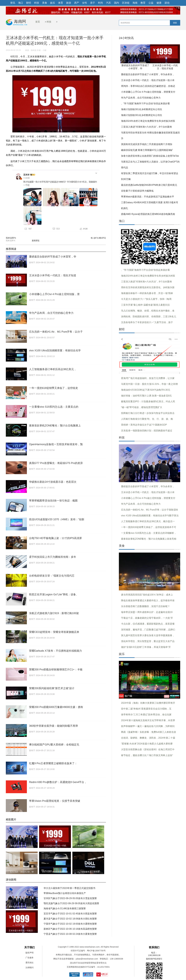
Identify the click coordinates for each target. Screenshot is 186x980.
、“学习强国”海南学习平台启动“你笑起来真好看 (145, 104)
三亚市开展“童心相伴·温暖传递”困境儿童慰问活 (145, 305)
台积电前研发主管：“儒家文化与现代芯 (52, 576)
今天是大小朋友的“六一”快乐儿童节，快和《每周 (146, 299)
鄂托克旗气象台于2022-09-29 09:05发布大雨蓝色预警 (71, 903)
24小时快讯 (126, 38)
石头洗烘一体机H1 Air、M (22, 872)
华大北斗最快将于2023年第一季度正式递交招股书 (69, 888)
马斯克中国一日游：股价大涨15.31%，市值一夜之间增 (149, 384)
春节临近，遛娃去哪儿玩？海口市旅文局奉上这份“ (147, 755)
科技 (49, 22)
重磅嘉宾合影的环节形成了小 (22, 907)
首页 (38, 22)
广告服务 (29, 958)
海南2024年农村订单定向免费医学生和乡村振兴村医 (148, 121)
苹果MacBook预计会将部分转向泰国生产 (65, 893)
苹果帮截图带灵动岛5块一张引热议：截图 (53, 501)
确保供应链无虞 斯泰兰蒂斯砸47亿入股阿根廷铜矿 (147, 150)
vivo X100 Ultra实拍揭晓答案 (55, 872)
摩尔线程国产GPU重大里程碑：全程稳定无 (54, 745)
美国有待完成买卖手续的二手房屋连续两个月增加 (147, 144)
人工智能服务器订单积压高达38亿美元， (53, 369)
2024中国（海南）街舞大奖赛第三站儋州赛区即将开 (148, 703)
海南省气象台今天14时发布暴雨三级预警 (65, 908)
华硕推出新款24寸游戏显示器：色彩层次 (53, 482)
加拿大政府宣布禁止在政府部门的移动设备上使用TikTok (150, 156)
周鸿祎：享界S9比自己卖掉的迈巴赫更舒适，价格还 (148, 86)
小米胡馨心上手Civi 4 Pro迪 (88, 846)
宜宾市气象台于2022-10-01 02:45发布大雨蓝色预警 (70, 914)
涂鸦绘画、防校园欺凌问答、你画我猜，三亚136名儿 (149, 317)
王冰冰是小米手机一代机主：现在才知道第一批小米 (148, 80)
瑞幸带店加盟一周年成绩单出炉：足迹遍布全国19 (147, 612)
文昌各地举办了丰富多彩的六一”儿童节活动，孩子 (147, 322)
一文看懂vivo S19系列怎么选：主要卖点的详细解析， (149, 533)
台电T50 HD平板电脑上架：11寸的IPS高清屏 (55, 538)
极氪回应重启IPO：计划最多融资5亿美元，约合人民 (148, 401)
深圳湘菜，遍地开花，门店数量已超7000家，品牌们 (148, 630)
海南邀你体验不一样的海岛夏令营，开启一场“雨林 (147, 293)
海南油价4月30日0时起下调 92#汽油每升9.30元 (146, 390)
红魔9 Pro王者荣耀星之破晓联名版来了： (53, 763)
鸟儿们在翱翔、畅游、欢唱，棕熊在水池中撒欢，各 (148, 311)
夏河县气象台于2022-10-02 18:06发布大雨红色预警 (70, 919)
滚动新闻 (11, 880)
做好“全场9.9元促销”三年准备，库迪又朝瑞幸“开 (146, 647)
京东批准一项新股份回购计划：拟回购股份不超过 (147, 431)
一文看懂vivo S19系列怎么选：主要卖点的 (54, 407)
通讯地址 (29, 963)
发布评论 (36, 241)
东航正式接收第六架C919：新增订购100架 (54, 613)
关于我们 (29, 947)
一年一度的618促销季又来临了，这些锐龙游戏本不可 (149, 527)
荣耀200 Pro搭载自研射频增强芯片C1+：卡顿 (56, 670)
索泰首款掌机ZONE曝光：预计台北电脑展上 (55, 426)
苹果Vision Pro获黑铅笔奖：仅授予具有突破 (55, 801)
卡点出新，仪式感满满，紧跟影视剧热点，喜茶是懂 (148, 624)
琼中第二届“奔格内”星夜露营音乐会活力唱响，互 (146, 709)
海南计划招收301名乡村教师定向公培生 (142, 109)
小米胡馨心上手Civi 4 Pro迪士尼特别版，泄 (54, 294)
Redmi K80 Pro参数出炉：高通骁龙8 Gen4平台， (58, 782)
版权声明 (29, 953)
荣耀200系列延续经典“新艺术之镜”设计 (52, 688)
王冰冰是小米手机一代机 (55, 846)
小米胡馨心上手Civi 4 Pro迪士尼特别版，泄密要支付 (148, 92)
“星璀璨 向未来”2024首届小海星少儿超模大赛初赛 (147, 744)
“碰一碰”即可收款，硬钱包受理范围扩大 (142, 407)
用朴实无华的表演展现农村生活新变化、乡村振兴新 (148, 287)
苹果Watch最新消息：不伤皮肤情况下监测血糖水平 (148, 197)
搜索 (175, 23)
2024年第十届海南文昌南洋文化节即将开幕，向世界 (148, 720)
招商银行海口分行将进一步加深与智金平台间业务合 (148, 413)
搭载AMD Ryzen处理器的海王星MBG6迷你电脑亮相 (148, 214)
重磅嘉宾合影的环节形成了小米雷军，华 (53, 257)
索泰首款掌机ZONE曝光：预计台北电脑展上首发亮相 (149, 539)
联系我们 (154, 947)
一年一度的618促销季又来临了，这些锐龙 (53, 388)
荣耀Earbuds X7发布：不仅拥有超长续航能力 (56, 651)
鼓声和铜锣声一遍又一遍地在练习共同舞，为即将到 (148, 726)
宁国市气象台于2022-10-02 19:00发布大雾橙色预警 (70, 924)
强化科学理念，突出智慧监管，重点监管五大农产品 (148, 641)
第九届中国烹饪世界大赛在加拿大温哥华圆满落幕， (148, 635)
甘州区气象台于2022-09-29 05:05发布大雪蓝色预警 (70, 898)
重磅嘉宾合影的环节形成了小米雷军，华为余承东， (148, 74)
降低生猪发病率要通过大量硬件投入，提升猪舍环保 (148, 600)
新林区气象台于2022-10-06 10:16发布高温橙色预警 (70, 929)
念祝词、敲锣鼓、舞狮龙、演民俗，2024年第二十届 (148, 738)
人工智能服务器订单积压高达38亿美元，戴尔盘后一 (148, 521)
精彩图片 (11, 820)
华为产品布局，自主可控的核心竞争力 (51, 313)
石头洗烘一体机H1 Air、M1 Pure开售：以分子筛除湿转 (150, 510)
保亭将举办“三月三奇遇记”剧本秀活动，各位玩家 (146, 715)
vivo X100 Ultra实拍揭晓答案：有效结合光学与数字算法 (150, 516)
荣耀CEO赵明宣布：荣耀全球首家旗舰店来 (54, 632)
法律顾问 (29, 967)
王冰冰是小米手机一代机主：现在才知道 (53, 275)
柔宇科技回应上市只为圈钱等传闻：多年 (53, 557)
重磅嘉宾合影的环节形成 (22, 846)
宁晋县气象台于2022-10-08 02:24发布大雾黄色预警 (70, 934)
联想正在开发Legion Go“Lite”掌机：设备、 (54, 594)
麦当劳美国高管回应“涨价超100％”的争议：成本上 (147, 595)
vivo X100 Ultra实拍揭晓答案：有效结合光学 (55, 350)
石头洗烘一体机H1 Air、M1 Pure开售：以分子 (56, 332)
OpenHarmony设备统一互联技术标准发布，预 (56, 444)
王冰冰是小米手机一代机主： (22, 931)
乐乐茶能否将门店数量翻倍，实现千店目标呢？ (145, 606)
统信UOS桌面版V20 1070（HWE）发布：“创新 (57, 519)
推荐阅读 (11, 249)
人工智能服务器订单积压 (88, 872)
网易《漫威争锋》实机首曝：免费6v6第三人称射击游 (149, 732)
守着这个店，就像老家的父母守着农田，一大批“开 (147, 618)
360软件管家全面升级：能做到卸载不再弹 (53, 726)
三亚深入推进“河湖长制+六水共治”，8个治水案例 (146, 127)
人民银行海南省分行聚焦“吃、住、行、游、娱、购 (147, 419)
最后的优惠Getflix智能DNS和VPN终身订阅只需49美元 (149, 185)
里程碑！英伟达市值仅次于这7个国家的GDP (144, 425)
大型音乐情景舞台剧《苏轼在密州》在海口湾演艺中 (148, 749)
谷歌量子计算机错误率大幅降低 (137, 191)
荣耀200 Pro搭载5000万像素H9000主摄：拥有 (56, 707)
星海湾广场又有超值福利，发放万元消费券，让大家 (148, 378)
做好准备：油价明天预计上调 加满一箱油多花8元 (146, 396)
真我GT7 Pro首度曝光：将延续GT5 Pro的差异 (56, 463)
